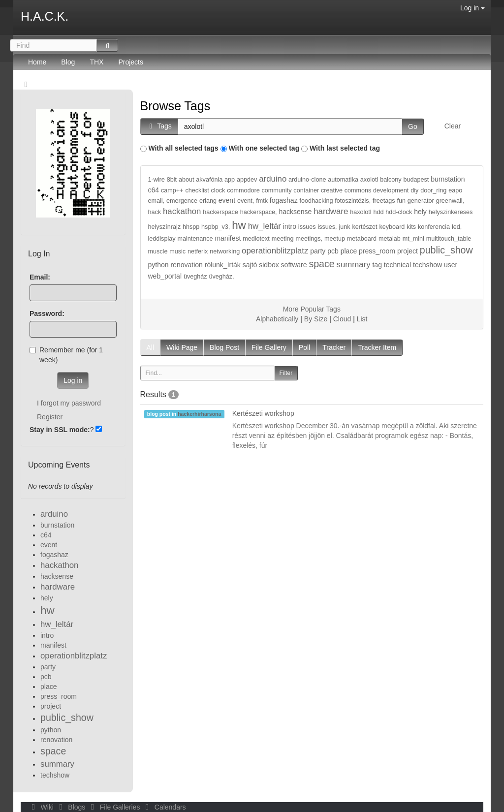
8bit (172, 180)
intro (290, 226)
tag (377, 265)
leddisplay (162, 239)
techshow (427, 265)
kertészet (365, 227)
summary (354, 265)
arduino (273, 179)
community (277, 190)
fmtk (262, 201)
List (362, 319)
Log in (472, 8)
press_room (377, 251)
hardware (331, 211)
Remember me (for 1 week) (66, 355)
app (230, 180)
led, (457, 227)
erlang (208, 201)
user (451, 265)
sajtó (250, 265)
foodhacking (316, 201)
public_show (446, 250)
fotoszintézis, (353, 201)
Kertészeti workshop (263, 413)
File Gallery (269, 347)
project (408, 251)
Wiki (42, 807)
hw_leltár (265, 226)
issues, (327, 227)
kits (411, 227)
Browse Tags (175, 106)
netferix (198, 251)
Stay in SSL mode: (60, 430)
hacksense (295, 212)
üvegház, (221, 277)
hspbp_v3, (216, 227)
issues (307, 227)
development (391, 190)
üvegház (195, 277)
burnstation (448, 179)
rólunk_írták (223, 265)
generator (421, 201)
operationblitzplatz (275, 251)
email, (157, 201)
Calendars (164, 807)
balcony (391, 180)
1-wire (157, 180)
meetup (335, 239)
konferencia (434, 227)
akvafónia (209, 180)
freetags (384, 201)
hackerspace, (259, 212)
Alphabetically (277, 319)
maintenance (195, 239)
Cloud (342, 319)
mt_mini (413, 239)
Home (37, 62)
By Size (316, 319)
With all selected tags (183, 148)
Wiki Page (182, 347)
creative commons (346, 190)
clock (218, 190)
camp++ (172, 190)
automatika (343, 180)
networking (225, 251)
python (158, 265)
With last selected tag (345, 148)
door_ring (433, 190)
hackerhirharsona (199, 414)
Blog (68, 62)
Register (50, 417)
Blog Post (224, 347)
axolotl (369, 180)
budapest (416, 180)
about (187, 180)
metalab (390, 239)
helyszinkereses (451, 212)
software (294, 265)
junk (345, 227)
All (151, 347)
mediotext (256, 239)
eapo (455, 190)
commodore (243, 190)
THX (96, 62)
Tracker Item (377, 347)
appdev (247, 180)
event (227, 200)
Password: (47, 313)
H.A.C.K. (45, 16)
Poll (304, 347)
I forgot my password (69, 403)
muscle (158, 251)
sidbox (269, 265)
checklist (197, 190)
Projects (131, 62)
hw (239, 225)
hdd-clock (399, 212)
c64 (154, 190)
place (349, 251)
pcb (333, 251)
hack (155, 212)
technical (397, 265)
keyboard (392, 227)
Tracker (334, 347)
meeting (283, 239)
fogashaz (284, 200)
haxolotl (361, 212)
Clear (453, 126)
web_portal (165, 276)
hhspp (191, 227)
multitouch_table (449, 239)
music (177, 251)
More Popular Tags (312, 309)
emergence (182, 201)
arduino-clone (307, 180)
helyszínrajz (165, 227)
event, (246, 201)
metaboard (362, 239)
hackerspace (220, 212)
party (318, 251)
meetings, (309, 239)
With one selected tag (264, 148)
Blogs (71, 807)
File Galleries (114, 807)
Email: (40, 277)
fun (401, 201)
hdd (378, 212)
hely (420, 212)
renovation (186, 265)
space (321, 264)
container (306, 190)
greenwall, (450, 201)
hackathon (182, 211)
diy (414, 190)
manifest (228, 238)
